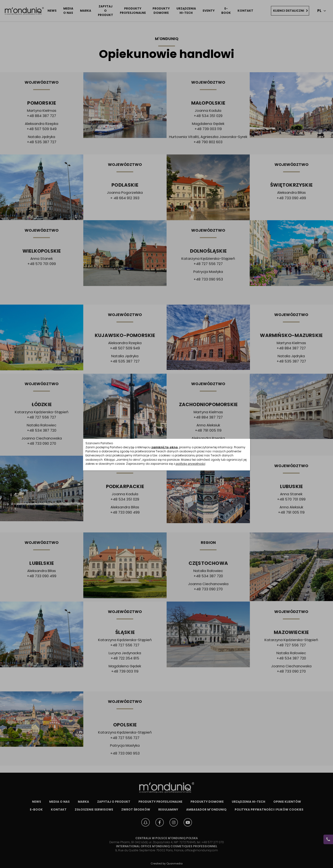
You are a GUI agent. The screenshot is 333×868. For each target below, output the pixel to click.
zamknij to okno (165, 447)
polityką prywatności (190, 464)
